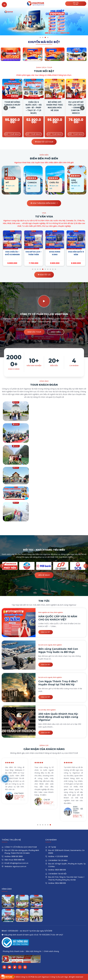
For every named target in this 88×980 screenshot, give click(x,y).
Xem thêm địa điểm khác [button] (43, 203)
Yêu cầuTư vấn (76, 4)
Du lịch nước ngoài (45, 645)
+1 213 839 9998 (61, 856)
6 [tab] (45, 269)
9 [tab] (53, 269)
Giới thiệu (56, 332)
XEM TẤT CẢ (44, 275)
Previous (4, 54)
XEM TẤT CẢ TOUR (44, 142)
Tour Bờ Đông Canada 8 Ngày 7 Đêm (12, 105)
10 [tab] (55, 269)
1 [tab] (40, 37)
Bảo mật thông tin (34, 951)
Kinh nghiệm (58, 612)
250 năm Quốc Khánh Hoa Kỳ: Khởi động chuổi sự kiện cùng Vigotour (58, 717)
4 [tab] (48, 37)
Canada (32, 183)
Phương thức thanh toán (13, 951)
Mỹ (7, 183)
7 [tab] (48, 269)
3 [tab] (45, 37)
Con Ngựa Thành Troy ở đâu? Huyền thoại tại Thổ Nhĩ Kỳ (58, 683)
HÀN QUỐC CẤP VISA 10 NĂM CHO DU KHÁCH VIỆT (58, 618)
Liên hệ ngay (44, 575)
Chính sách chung (51, 951)
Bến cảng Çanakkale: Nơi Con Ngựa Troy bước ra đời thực (58, 650)
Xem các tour (34, 332)
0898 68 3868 (17, 856)
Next (84, 54)
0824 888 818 (60, 883)
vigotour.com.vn (19, 866)
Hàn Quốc (74, 181)
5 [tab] (43, 269)
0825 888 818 (60, 870)
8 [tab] (50, 269)
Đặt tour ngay (12, 134)
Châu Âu (54, 183)
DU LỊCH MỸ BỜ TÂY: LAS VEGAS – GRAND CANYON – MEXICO (76, 108)
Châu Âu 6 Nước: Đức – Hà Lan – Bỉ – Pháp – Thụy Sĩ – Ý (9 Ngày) (34, 108)
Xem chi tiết (46, 632)
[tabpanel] (44, 22)
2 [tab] (43, 37)
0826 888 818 (19, 860)
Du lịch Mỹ (42, 710)
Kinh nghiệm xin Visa (46, 612)
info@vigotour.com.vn (19, 863)
